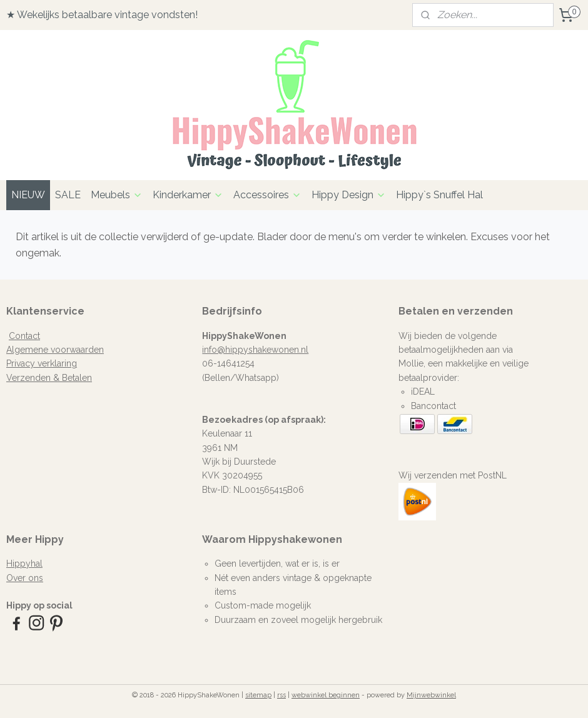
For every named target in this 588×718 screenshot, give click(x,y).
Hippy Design (349, 195)
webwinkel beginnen (326, 695)
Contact (24, 336)
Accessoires (267, 195)
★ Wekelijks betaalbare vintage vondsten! (102, 15)
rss (281, 695)
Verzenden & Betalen (49, 378)
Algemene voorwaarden (55, 350)
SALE (68, 195)
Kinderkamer (188, 195)
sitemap (258, 695)
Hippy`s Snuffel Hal (439, 195)
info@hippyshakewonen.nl (255, 350)
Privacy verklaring (42, 363)
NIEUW (28, 195)
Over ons (25, 578)
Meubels (117, 195)
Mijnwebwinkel (431, 695)
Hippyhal (24, 564)
